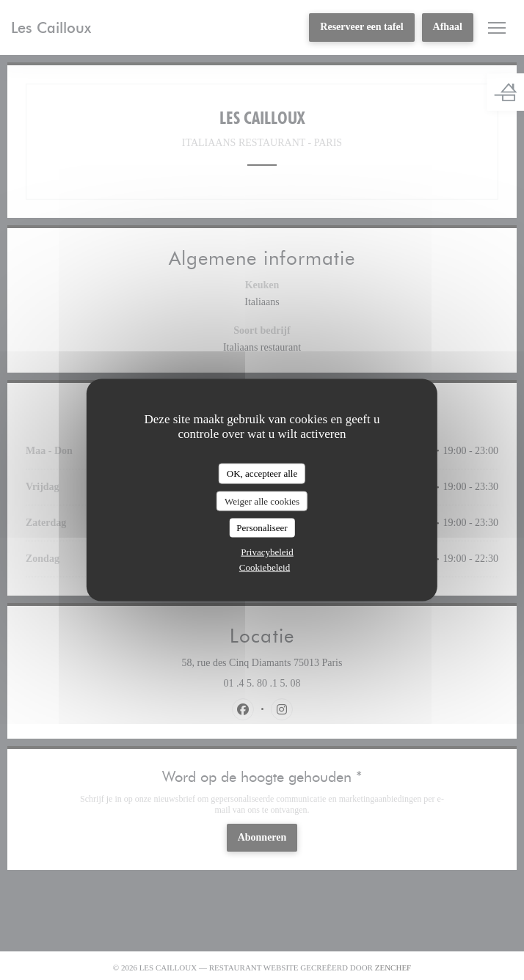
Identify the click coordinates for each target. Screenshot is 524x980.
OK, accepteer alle (262, 473)
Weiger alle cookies (262, 501)
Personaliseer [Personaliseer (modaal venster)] (262, 528)
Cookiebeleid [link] (265, 567)
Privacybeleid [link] (267, 551)
